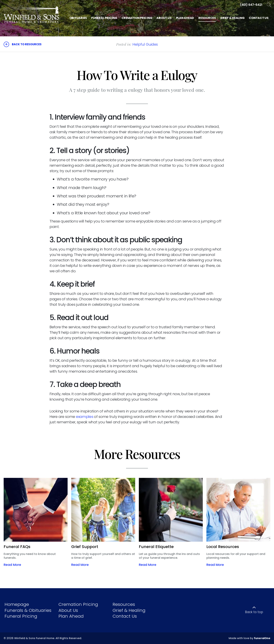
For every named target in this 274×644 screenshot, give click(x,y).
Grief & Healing (129, 610)
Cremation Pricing (78, 604)
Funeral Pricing (21, 616)
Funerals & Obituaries (28, 610)
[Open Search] (269, 5)
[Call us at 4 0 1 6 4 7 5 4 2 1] (251, 5)
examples (85, 417)
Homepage (17, 604)
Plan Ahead (71, 616)
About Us (68, 610)
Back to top (254, 612)
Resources (124, 604)
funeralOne (262, 638)
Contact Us (125, 616)
